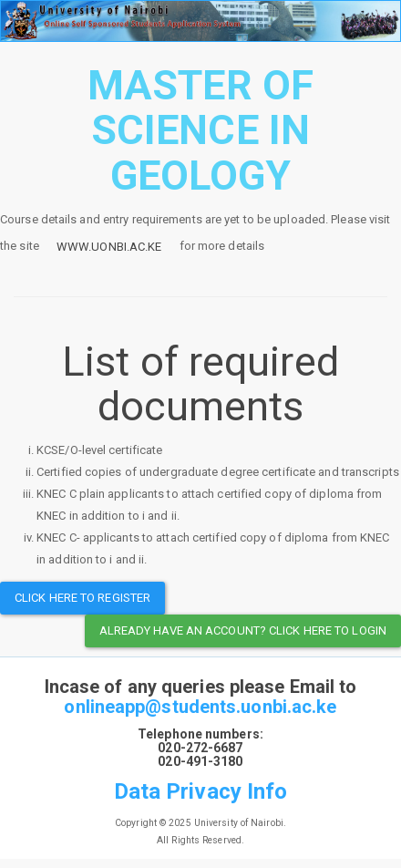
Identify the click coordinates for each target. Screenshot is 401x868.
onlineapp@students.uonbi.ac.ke (200, 707)
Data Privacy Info (201, 791)
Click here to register (82, 598)
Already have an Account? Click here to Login (243, 630)
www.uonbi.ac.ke (109, 247)
